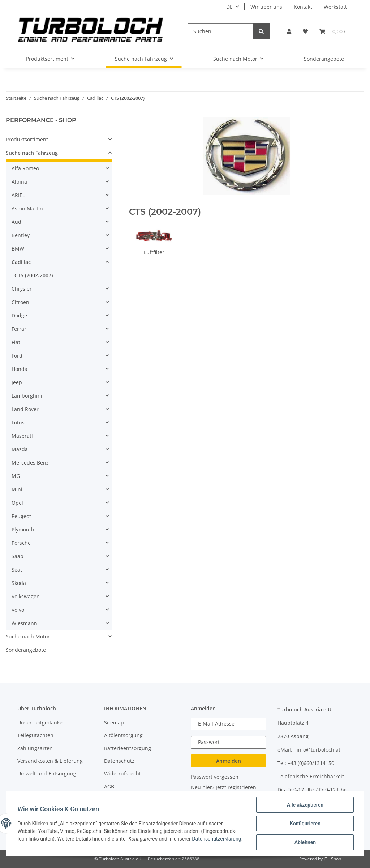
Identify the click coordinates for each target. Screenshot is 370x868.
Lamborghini (27, 396)
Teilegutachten (35, 735)
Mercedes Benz (30, 463)
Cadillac (21, 262)
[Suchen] (220, 31)
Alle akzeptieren (305, 805)
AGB (109, 786)
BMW (18, 249)
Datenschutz (119, 761)
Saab (18, 556)
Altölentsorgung (123, 735)
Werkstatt (335, 7)
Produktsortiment (27, 139)
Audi (17, 222)
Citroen (20, 302)
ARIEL (18, 195)
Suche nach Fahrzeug (32, 153)
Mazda (20, 449)
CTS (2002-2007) (34, 275)
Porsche (21, 543)
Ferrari (20, 329)
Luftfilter (154, 252)
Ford (17, 356)
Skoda (19, 583)
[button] (289, 31)
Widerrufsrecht (122, 773)
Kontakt (303, 7)
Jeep (17, 382)
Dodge (19, 315)
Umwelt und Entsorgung (47, 773)
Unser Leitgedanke (40, 722)
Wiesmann (24, 623)
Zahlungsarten (35, 748)
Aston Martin (27, 208)
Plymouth (23, 529)
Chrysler (22, 289)
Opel (17, 503)
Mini (17, 489)
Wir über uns (266, 7)
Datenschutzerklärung (217, 839)
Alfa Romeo (25, 168)
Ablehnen (305, 842)
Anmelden (229, 761)
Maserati (22, 436)
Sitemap (114, 722)
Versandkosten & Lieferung (50, 761)
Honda (20, 369)
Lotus (18, 422)
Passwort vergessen (215, 777)
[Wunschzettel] (305, 31)
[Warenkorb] (333, 31)
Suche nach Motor (28, 636)
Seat (17, 570)
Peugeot (21, 516)
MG (16, 476)
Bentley (21, 235)
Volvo (18, 610)
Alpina (19, 182)
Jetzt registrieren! (237, 787)
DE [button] (229, 7)
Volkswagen (26, 596)
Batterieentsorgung (128, 748)
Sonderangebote (26, 650)
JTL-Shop (332, 859)
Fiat (16, 342)
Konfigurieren (305, 824)
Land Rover (25, 409)
